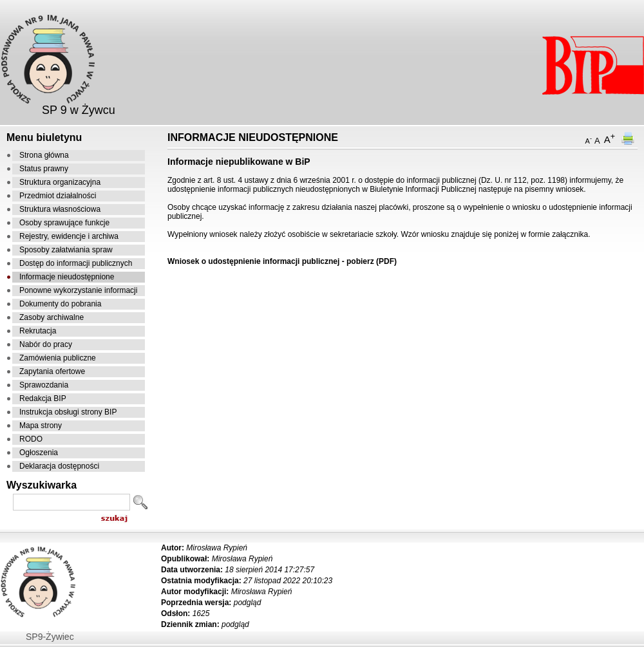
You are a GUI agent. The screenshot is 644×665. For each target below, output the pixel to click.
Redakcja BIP (43, 398)
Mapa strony (41, 426)
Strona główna (44, 155)
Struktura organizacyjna (60, 182)
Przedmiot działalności (58, 196)
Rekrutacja (38, 331)
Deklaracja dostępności (59, 466)
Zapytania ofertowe (52, 371)
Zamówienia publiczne (58, 358)
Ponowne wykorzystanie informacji (78, 290)
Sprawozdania (44, 385)
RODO (31, 439)
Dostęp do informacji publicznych (76, 263)
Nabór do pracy (46, 344)
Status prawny (44, 169)
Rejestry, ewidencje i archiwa (69, 236)
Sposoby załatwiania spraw (66, 250)
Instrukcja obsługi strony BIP (68, 412)
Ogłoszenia (39, 453)
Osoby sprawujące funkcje (64, 223)
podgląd (248, 603)
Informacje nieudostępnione (67, 277)
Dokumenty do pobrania (60, 304)
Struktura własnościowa (60, 209)
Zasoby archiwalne (52, 317)
